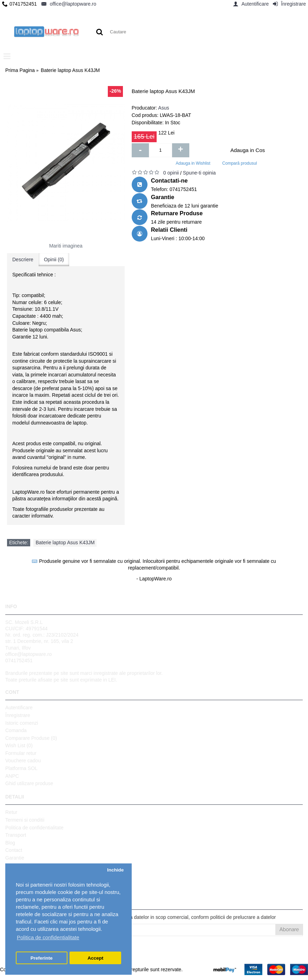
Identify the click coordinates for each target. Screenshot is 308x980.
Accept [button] (95, 958)
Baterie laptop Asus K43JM (65, 542)
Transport (16, 835)
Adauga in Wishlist (193, 163)
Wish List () (19, 745)
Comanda (16, 730)
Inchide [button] (115, 870)
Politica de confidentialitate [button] (48, 937)
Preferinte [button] (42, 958)
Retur (11, 812)
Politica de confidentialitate (34, 828)
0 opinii (171, 173)
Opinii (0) (54, 259)
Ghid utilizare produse (29, 783)
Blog (10, 843)
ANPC (12, 776)
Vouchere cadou (23, 761)
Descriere (23, 259)
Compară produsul (240, 163)
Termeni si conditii (25, 820)
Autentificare (19, 708)
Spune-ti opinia (199, 173)
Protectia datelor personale (35, 881)
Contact (14, 850)
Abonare (289, 929)
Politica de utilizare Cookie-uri (38, 873)
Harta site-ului (20, 866)
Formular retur (21, 753)
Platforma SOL (21, 768)
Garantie (15, 858)
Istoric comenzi (22, 723)
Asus (163, 108)
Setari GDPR (19, 888)
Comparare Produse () (31, 738)
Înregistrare (18, 715)
